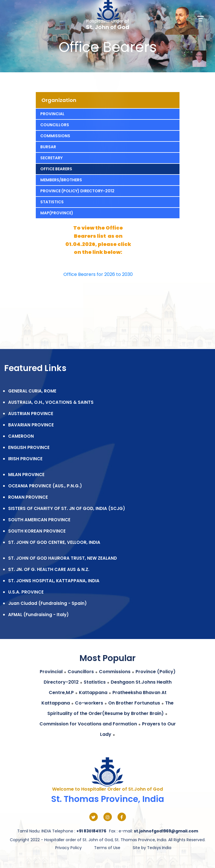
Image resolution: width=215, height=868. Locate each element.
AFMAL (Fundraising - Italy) (38, 615)
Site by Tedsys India (152, 848)
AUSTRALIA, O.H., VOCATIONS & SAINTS (51, 402)
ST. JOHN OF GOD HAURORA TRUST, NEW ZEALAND (63, 558)
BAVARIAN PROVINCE (31, 425)
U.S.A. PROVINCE (26, 592)
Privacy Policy (68, 848)
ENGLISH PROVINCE (29, 447)
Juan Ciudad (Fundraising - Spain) (47, 603)
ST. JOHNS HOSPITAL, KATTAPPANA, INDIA (54, 581)
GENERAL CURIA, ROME (32, 391)
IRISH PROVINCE (25, 459)
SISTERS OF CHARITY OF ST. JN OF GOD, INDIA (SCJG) (67, 508)
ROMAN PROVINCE (28, 497)
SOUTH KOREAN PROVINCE (37, 531)
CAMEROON (21, 436)
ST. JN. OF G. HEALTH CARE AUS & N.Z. (49, 569)
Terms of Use (107, 848)
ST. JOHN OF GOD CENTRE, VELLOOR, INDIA (54, 542)
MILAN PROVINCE (26, 475)
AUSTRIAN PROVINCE (31, 414)
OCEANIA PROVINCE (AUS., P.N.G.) (45, 486)
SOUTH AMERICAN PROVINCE (39, 520)
